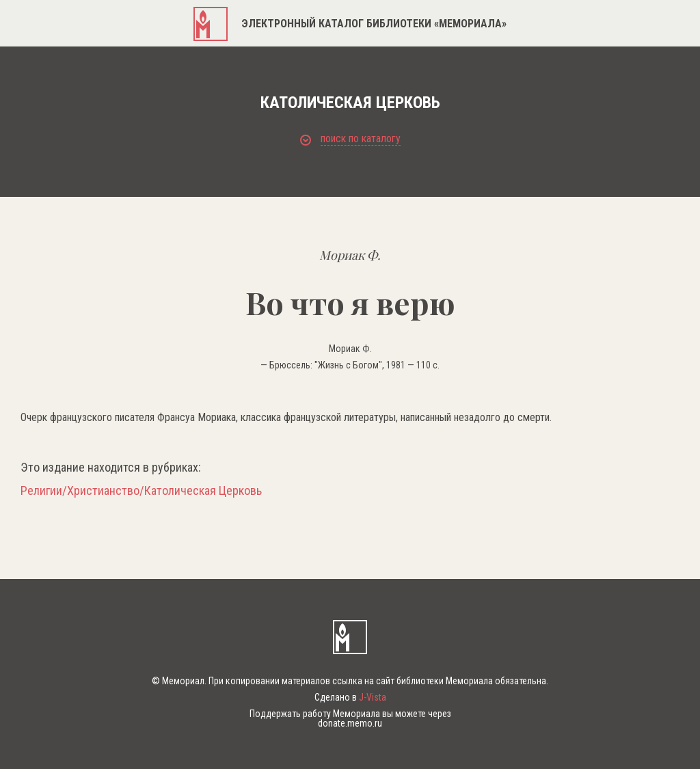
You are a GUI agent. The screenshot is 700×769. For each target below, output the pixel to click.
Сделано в (350, 697)
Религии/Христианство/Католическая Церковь (141, 491)
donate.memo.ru (350, 723)
